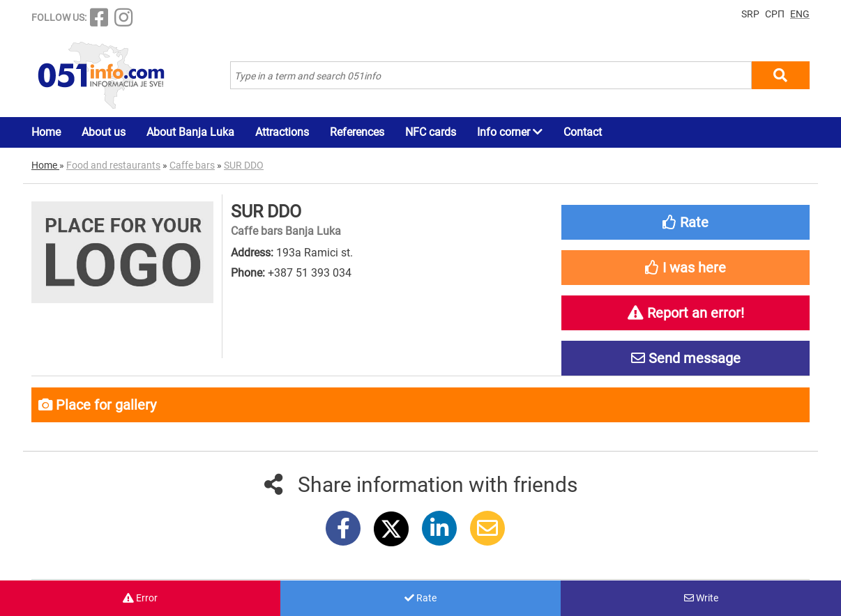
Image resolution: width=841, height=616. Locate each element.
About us (104, 132)
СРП (775, 14)
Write (701, 598)
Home (46, 132)
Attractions (282, 132)
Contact (583, 132)
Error (140, 598)
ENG (800, 14)
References (357, 132)
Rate (420, 598)
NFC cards (431, 132)
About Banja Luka (190, 132)
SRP (750, 14)
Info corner (510, 132)
